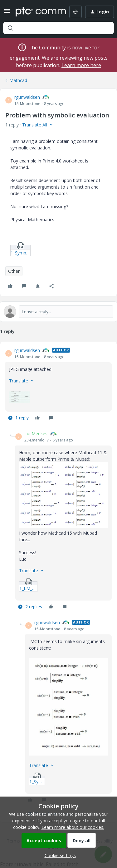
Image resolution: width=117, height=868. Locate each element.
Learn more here (81, 65)
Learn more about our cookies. (73, 827)
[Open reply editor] (58, 312)
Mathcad (18, 80)
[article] (58, 385)
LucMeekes (36, 434)
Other (14, 271)
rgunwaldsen (27, 97)
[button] (7, 13)
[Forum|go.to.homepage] (36, 12)
